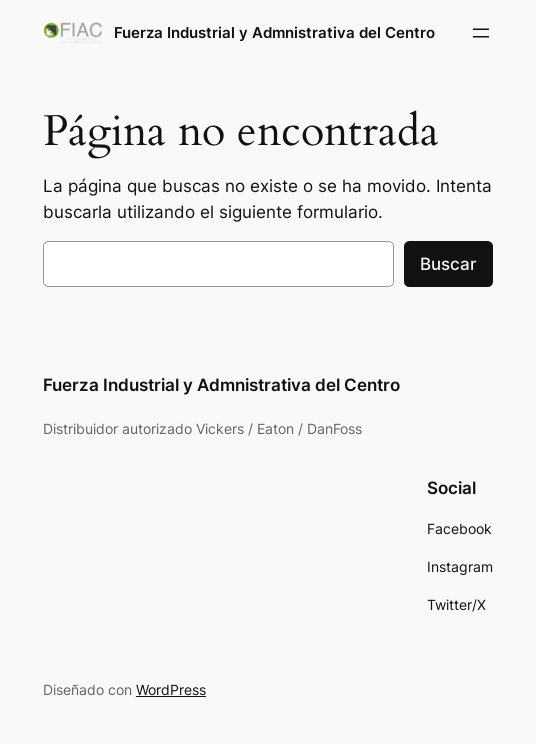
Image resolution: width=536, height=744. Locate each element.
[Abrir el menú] (481, 33)
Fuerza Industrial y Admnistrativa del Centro (274, 32)
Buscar (448, 264)
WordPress (171, 689)
